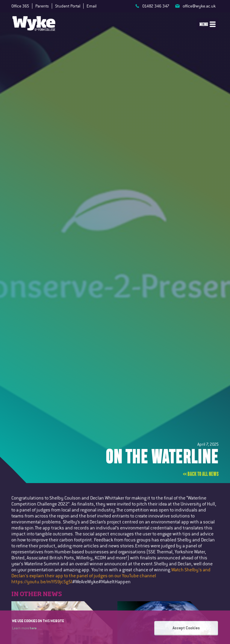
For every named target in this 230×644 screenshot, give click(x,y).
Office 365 (20, 6)
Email (91, 6)
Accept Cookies (186, 630)
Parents (42, 6)
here (33, 630)
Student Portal (68, 6)
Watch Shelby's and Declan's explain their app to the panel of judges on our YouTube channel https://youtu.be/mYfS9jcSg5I (111, 576)
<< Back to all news (201, 474)
